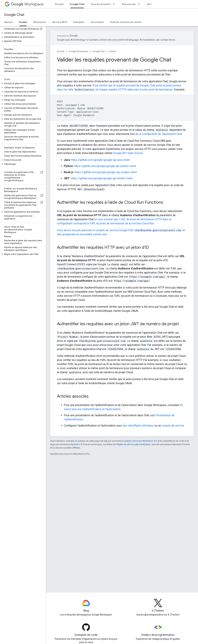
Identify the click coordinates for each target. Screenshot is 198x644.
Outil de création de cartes (126, 22)
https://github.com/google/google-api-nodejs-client (106, 172)
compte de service (173, 426)
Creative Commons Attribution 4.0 (140, 441)
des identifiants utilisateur (138, 426)
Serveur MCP (60, 22)
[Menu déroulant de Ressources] (140, 4)
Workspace (27, 4)
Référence (40, 22)
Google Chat (14, 15)
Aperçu (8, 22)
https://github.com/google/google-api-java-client (100, 160)
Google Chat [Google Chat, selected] (77, 4)
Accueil (59, 4)
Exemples (79, 22)
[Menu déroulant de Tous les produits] (115, 4)
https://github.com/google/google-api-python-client (105, 166)
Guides (113, 51)
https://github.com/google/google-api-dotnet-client (102, 178)
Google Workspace (78, 51)
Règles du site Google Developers (133, 444)
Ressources (129, 4)
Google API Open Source (128, 153)
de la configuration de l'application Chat (159, 134)
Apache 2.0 (77, 444)
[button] (22, 33)
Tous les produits (101, 4)
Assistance (97, 22)
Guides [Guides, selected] (23, 22)
